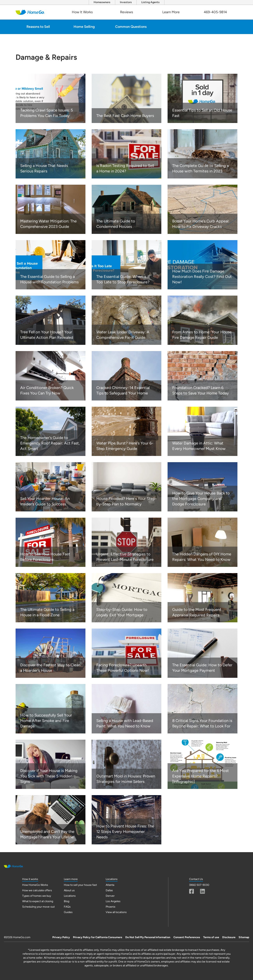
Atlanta (110, 885)
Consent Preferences (187, 937)
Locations (70, 896)
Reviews (126, 12)
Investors (126, 2)
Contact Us (196, 879)
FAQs (67, 907)
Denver (110, 896)
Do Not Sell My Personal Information (148, 937)
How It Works (82, 12)
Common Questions (131, 27)
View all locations (116, 912)
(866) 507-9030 (199, 885)
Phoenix (111, 907)
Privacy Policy (61, 937)
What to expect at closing (38, 901)
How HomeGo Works (35, 885)
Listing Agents (150, 2)
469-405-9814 (215, 12)
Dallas (109, 890)
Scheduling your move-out (38, 907)
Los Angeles (113, 901)
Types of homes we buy (37, 896)
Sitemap (244, 937)
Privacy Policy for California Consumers (98, 937)
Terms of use (211, 937)
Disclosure (229, 937)
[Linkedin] (202, 891)
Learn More (171, 12)
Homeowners (102, 2)
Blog (67, 901)
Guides (68, 912)
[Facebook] (192, 891)
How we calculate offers (37, 890)
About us (69, 890)
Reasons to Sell (38, 27)
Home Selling (84, 27)
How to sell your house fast (80, 885)
